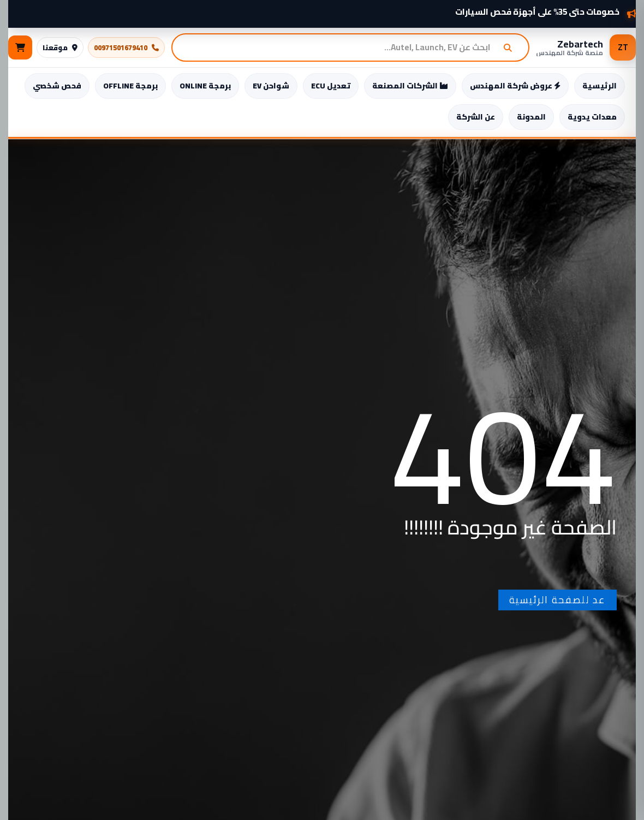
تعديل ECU (331, 86)
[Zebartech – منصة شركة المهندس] (586, 47)
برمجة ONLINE (205, 86)
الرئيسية (600, 86)
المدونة (531, 117)
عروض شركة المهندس (515, 86)
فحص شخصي (57, 86)
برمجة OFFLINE (130, 86)
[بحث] (512, 47)
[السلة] (20, 47)
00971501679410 (126, 47)
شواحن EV (271, 86)
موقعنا (60, 47)
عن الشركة (476, 117)
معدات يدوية (592, 117)
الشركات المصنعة (410, 86)
